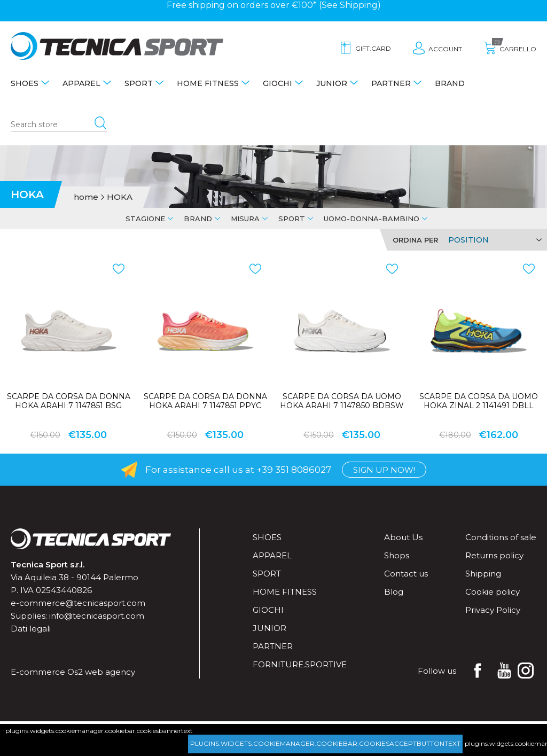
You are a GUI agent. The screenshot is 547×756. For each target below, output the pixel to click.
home (86, 197)
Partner (391, 83)
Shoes (25, 83)
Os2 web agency (101, 672)
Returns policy (494, 555)
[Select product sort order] (493, 240)
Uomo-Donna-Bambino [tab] (372, 219)
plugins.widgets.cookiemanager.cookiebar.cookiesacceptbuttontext (325, 743)
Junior (332, 83)
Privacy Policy (493, 610)
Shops (397, 555)
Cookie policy (493, 592)
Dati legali (31, 629)
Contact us (406, 574)
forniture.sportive (300, 664)
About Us (403, 537)
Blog (394, 592)
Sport (139, 83)
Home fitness (208, 83)
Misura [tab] (245, 219)
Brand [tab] (198, 219)
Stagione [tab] (145, 219)
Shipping (359, 5)
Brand (450, 83)
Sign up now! (384, 470)
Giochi (278, 83)
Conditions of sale (501, 537)
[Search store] (59, 125)
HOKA (120, 197)
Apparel (81, 83)
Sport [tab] (292, 219)
